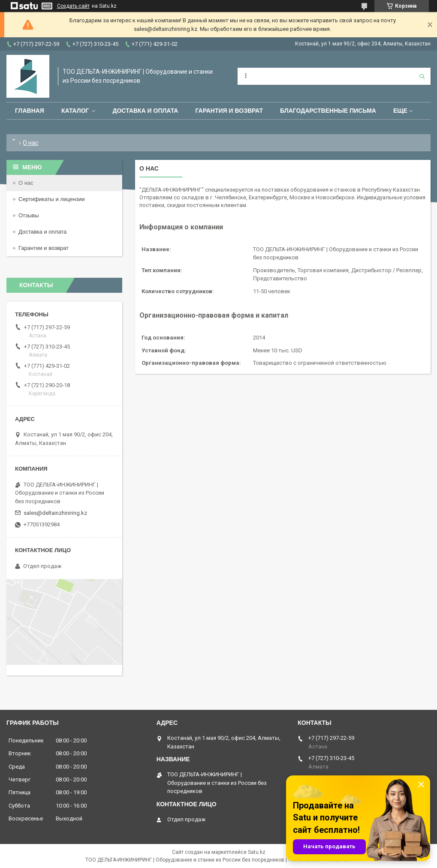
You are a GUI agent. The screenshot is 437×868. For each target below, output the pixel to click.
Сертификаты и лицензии (51, 199)
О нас (26, 183)
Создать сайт (73, 6)
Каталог (75, 111)
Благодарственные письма (328, 111)
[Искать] (422, 76)
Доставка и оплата (145, 111)
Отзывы (29, 215)
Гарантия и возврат (229, 111)
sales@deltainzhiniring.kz (55, 513)
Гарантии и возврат (44, 248)
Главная (30, 111)
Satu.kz (257, 852)
